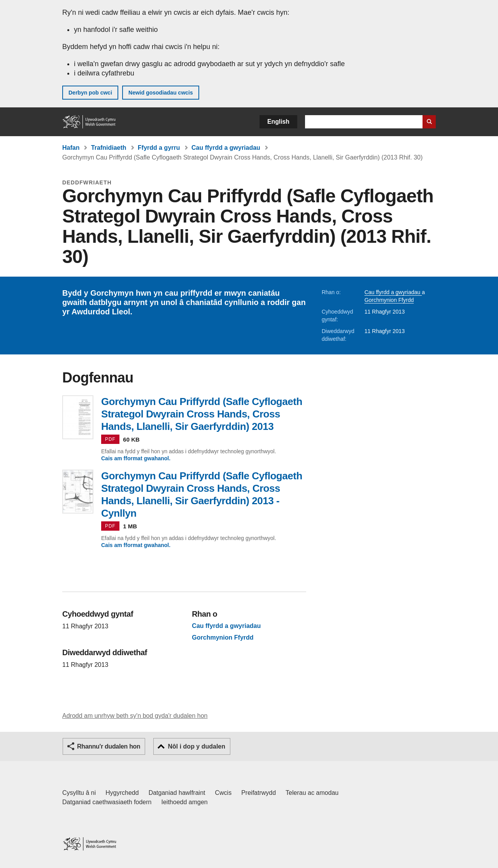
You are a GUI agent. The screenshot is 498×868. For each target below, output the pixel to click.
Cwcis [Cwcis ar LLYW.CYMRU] (224, 793)
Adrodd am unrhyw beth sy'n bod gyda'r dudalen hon (135, 716)
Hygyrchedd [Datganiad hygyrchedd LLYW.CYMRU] (122, 793)
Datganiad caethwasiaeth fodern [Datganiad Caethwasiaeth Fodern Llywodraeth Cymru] (107, 802)
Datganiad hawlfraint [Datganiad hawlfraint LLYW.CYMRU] (177, 793)
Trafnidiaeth (109, 148)
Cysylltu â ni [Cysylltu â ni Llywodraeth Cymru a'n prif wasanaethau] (79, 793)
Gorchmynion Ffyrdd (389, 300)
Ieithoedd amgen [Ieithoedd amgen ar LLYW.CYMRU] (185, 802)
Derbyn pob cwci (90, 93)
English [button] (278, 122)
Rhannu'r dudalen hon (109, 746)
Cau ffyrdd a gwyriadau (226, 148)
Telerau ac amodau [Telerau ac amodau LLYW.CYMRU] (312, 793)
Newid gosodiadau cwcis (161, 93)
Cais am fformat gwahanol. (136, 458)
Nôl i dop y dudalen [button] (196, 746)
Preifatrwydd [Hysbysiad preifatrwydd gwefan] (259, 793)
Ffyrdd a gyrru (159, 148)
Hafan (71, 148)
